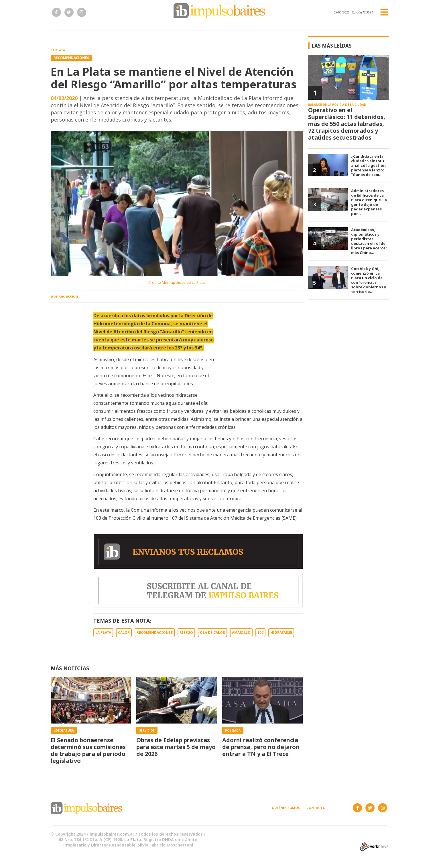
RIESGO (186, 633)
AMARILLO (241, 633)
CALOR (124, 633)
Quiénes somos (286, 808)
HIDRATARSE (281, 633)
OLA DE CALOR (212, 633)
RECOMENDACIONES (155, 633)
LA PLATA (103, 633)
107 (260, 633)
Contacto (316, 808)
